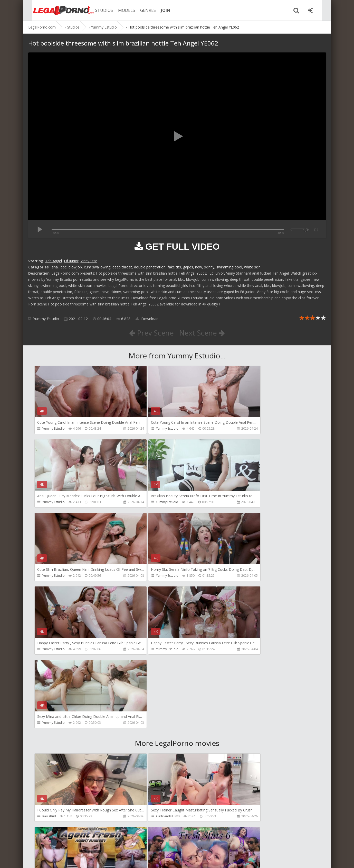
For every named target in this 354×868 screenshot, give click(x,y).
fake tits (174, 267)
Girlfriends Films (150, 670)
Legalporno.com (56, 10)
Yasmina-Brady (245, 818)
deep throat (122, 267)
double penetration (150, 267)
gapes (188, 267)
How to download (101, 844)
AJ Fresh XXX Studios (248, 670)
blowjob (75, 267)
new (199, 267)
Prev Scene (151, 333)
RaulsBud (49, 670)
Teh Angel (54, 261)
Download (147, 319)
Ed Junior (71, 261)
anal (55, 267)
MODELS (121, 10)
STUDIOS (99, 10)
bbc (64, 267)
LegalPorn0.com (66, 859)
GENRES (143, 10)
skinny (209, 267)
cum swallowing (97, 267)
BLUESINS (145, 818)
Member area (64, 844)
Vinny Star (89, 261)
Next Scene (202, 333)
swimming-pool (229, 267)
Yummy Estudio (46, 319)
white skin (252, 267)
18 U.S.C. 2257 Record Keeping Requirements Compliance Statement (192, 859)
